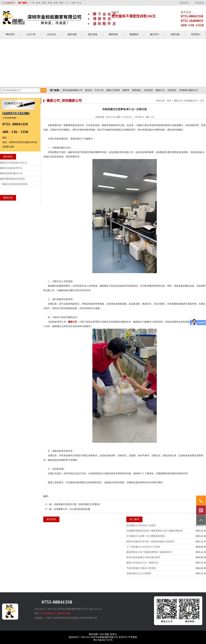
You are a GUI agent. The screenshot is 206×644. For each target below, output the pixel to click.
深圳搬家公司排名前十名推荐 (141, 525)
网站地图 (93, 634)
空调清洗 (172, 90)
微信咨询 (184, 3)
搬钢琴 (126, 90)
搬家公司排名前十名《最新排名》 (143, 563)
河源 (73, 3)
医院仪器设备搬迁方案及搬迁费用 (143, 557)
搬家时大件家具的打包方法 (14, 163)
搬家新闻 (113, 34)
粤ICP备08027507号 (103, 640)
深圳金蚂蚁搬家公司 (72, 90)
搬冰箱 (89, 90)
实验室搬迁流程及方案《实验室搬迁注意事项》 (78, 504)
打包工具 (99, 90)
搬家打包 (160, 90)
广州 (32, 3)
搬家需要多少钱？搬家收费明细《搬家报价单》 (150, 552)
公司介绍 (31, 34)
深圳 (38, 3)
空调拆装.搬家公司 (188, 90)
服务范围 (72, 34)
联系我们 (196, 34)
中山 (79, 3)
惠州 (44, 3)
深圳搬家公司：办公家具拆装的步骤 (72, 509)
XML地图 (104, 634)
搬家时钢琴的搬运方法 (11, 173)
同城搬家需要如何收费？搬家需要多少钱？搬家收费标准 (154, 531)
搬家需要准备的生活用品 (12, 179)
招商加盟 (175, 34)
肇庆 (62, 3)
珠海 (50, 3)
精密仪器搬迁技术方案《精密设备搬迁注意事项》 (151, 542)
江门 (67, 3)
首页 (169, 101)
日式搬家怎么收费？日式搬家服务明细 (145, 536)
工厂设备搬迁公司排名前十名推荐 (143, 547)
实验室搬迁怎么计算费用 (139, 573)
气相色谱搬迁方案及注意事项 (141, 568)
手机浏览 (199, 3)
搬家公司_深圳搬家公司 (186, 101)
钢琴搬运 (137, 90)
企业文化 (51, 34)
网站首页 (10, 34)
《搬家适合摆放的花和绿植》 (15, 184)
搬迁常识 (154, 34)
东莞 (56, 3)
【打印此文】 (127, 117)
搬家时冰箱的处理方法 (11, 168)
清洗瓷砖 (148, 90)
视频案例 (134, 34)
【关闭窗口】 (139, 117)
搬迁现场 (93, 34)
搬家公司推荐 (113, 90)
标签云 (114, 634)
